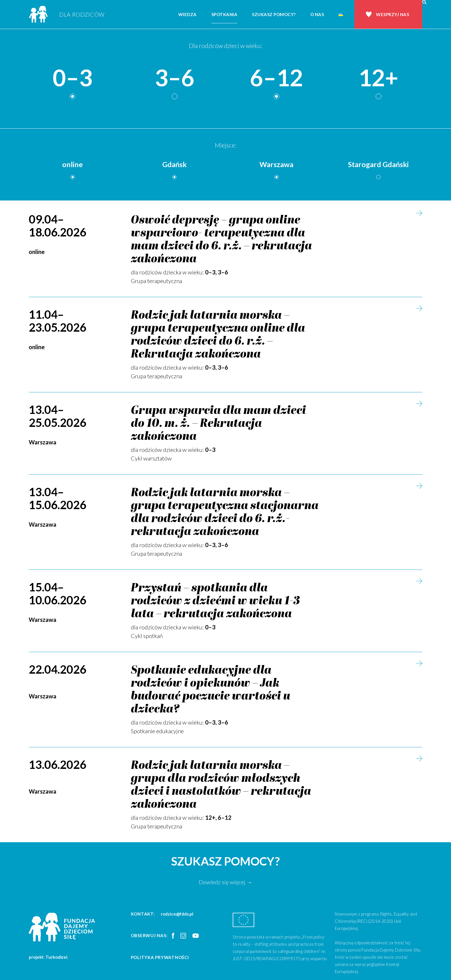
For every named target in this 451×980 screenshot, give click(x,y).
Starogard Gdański (378, 164)
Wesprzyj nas (392, 14)
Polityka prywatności (160, 957)
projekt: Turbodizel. (48, 957)
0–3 (72, 78)
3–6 (175, 78)
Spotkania (224, 14)
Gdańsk (174, 164)
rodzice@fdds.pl (177, 914)
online (72, 164)
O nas (317, 14)
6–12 (276, 78)
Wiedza (188, 14)
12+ (378, 78)
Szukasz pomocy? (274, 14)
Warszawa (276, 164)
